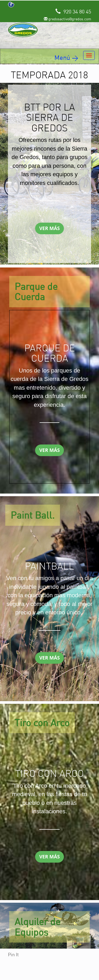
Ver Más (50, 228)
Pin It (13, 954)
